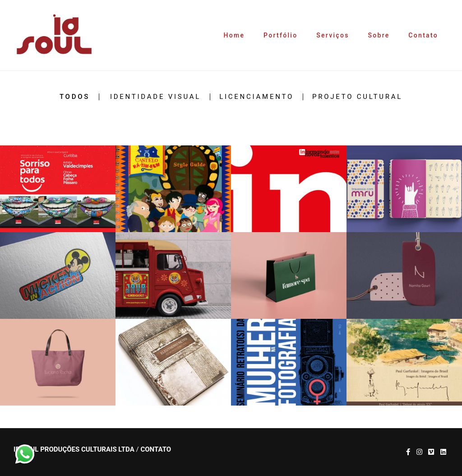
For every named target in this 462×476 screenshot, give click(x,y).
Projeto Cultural (357, 97)
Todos (75, 97)
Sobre (379, 35)
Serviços (333, 35)
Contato (423, 35)
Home (234, 35)
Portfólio (280, 35)
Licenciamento (256, 97)
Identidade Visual (155, 97)
